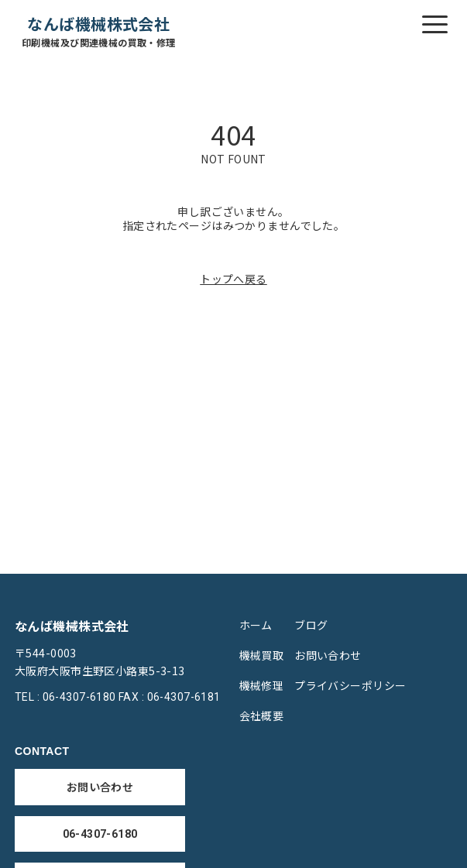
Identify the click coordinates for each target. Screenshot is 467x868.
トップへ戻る (233, 279)
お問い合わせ (328, 655)
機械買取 (262, 655)
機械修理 (262, 685)
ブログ (311, 625)
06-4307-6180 (100, 834)
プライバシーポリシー (350, 685)
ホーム (256, 625)
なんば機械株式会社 (99, 31)
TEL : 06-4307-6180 (65, 697)
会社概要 (262, 715)
